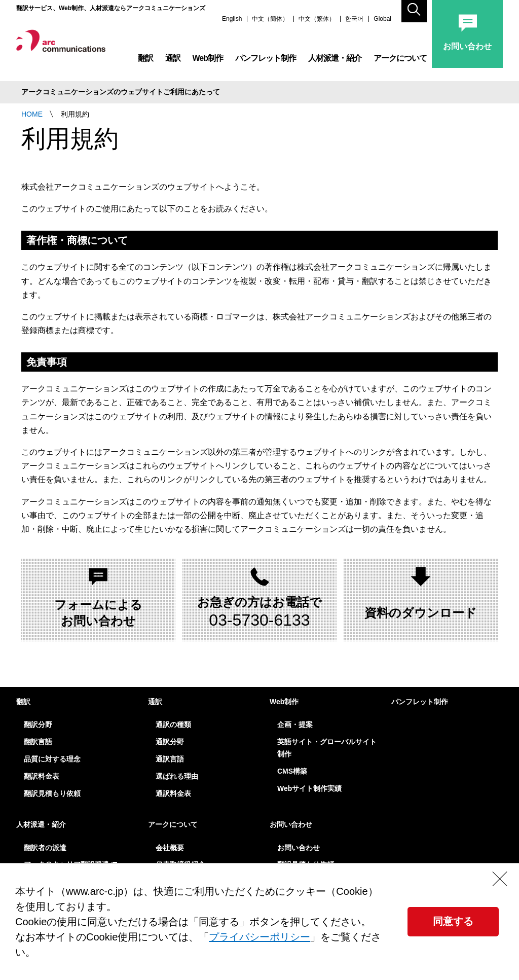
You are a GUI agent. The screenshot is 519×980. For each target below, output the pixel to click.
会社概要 (170, 848)
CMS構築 (292, 771)
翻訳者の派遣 (45, 848)
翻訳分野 (38, 724)
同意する (453, 921)
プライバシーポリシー (259, 937)
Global (382, 22)
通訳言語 (170, 759)
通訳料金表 (173, 793)
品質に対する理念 (52, 759)
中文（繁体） (317, 22)
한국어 (354, 22)
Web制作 (208, 61)
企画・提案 (295, 724)
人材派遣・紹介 (335, 61)
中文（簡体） (270, 22)
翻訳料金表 (42, 776)
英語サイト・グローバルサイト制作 (327, 748)
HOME (32, 114)
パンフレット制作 (266, 61)
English (232, 22)
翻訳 (145, 61)
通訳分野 (170, 742)
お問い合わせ (291, 824)
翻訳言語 (38, 742)
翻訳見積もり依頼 (52, 793)
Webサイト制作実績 (309, 788)
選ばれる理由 (177, 776)
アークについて (400, 61)
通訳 (173, 61)
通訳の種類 (173, 724)
